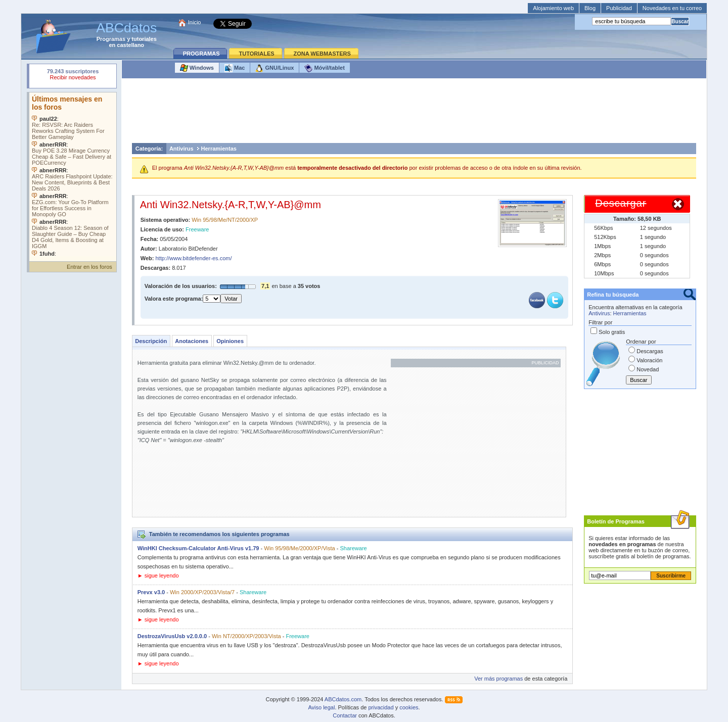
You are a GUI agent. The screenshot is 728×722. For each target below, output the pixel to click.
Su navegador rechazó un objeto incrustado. (73, 76)
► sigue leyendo (158, 575)
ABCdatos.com (343, 699)
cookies (409, 707)
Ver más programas (498, 679)
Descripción (151, 341)
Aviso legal (321, 707)
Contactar (345, 715)
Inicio (195, 22)
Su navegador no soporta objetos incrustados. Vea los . (73, 174)
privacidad (381, 707)
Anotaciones (192, 341)
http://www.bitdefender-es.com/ (194, 258)
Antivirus (181, 149)
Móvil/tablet (325, 68)
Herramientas (219, 149)
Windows (197, 68)
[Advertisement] (414, 113)
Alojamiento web (553, 8)
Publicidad (619, 8)
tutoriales (144, 39)
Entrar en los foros (89, 267)
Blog (590, 8)
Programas (111, 39)
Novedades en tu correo (672, 8)
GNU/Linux (275, 68)
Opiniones (230, 341)
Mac (235, 68)
